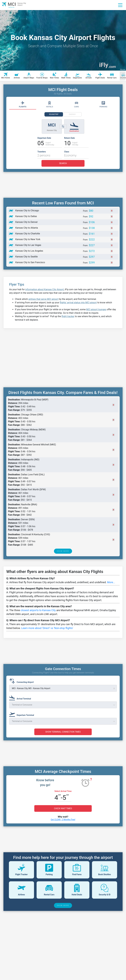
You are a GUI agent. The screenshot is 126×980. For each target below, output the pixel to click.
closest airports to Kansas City (38, 610)
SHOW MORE (63, 551)
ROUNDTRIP (54, 114)
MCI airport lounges (96, 309)
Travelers (42, 152)
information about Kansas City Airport (44, 289)
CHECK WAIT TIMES (63, 808)
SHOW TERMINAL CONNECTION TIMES (63, 732)
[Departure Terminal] (22, 714)
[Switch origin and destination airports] (63, 126)
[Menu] (120, 5)
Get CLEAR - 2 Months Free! (63, 820)
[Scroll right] (123, 76)
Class (67, 152)
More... (111, 582)
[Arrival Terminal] (21, 697)
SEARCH (63, 163)
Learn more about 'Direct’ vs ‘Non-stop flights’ (47, 628)
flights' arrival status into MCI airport (78, 303)
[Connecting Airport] (22, 681)
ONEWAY (72, 114)
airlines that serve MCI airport (43, 299)
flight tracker (68, 316)
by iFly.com (11, 7)
